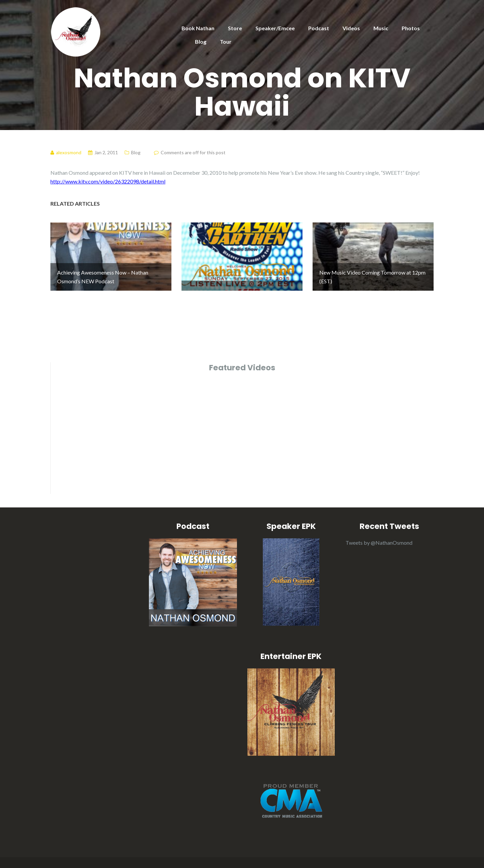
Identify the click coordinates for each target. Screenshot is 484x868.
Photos (411, 28)
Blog (201, 42)
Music (381, 28)
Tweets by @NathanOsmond (379, 527)
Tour (226, 42)
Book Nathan (198, 28)
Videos (351, 28)
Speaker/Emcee (275, 28)
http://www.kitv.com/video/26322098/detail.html (108, 181)
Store (235, 28)
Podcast (319, 28)
